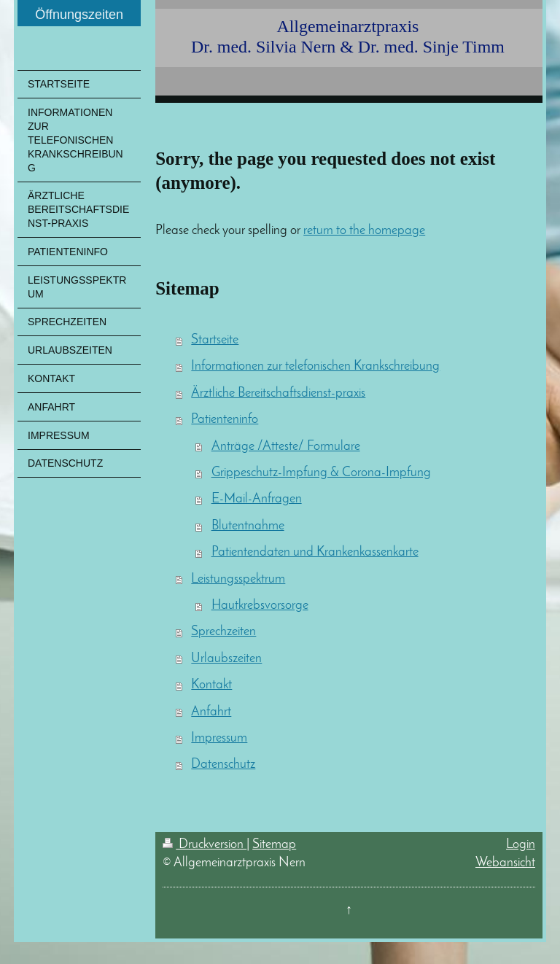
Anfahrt (211, 712)
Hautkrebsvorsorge (260, 606)
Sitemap (274, 845)
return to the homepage (364, 231)
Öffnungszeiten (79, 15)
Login (521, 845)
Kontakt (211, 685)
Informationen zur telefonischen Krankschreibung (315, 366)
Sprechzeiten (223, 632)
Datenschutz (223, 765)
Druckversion (205, 845)
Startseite (215, 340)
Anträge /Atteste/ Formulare (286, 447)
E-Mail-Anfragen (257, 499)
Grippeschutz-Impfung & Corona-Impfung (321, 473)
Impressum (219, 738)
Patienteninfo (225, 420)
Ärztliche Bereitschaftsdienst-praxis (278, 393)
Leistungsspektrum (238, 579)
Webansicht (505, 863)
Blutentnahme (248, 526)
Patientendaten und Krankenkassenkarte (315, 552)
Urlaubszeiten (226, 659)
